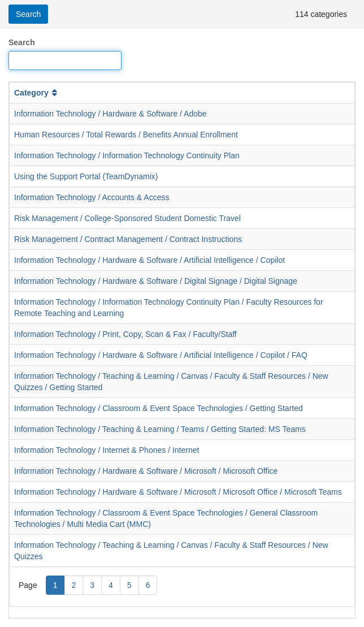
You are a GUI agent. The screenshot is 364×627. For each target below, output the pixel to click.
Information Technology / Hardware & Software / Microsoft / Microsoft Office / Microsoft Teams (178, 492)
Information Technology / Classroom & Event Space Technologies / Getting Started (159, 408)
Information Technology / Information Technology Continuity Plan (127, 155)
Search (22, 42)
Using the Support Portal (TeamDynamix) (86, 176)
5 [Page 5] (129, 585)
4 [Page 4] (111, 585)
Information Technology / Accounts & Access (92, 197)
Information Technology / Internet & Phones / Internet (107, 450)
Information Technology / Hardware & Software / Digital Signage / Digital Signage (156, 281)
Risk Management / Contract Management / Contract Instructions (128, 239)
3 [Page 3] (92, 585)
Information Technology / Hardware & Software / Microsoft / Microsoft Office (146, 471)
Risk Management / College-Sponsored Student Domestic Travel (127, 218)
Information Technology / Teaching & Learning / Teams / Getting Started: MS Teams (160, 429)
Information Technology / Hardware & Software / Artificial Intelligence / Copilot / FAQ (161, 355)
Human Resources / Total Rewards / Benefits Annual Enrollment (126, 135)
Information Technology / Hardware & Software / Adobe (110, 114)
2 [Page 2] (74, 585)
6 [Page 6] (148, 585)
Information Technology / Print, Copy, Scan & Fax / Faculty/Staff (125, 334)
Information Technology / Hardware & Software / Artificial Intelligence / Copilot (149, 260)
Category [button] (37, 93)
